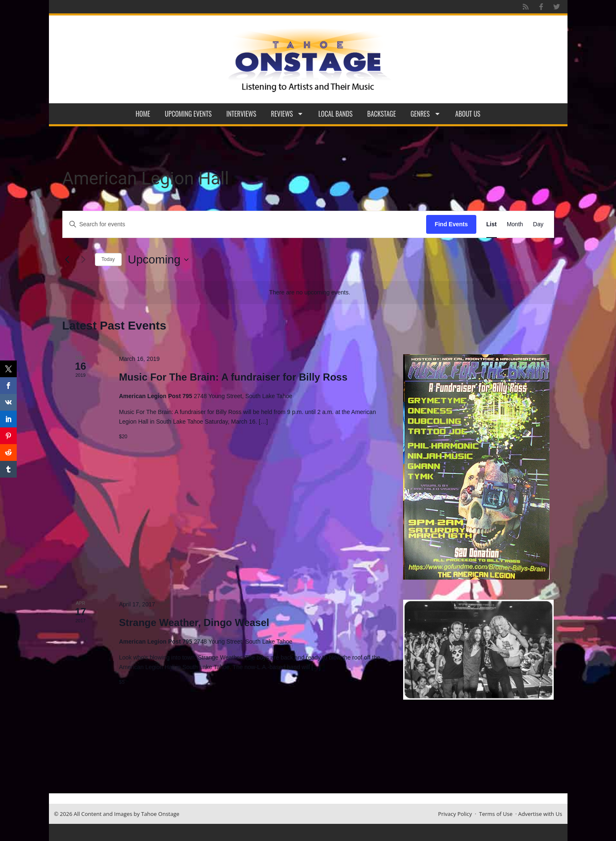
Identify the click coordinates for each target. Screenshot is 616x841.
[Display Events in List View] (492, 224)
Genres (426, 114)
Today (108, 259)
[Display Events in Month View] (515, 224)
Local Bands (335, 114)
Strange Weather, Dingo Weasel (194, 622)
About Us (468, 114)
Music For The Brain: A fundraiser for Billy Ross (233, 377)
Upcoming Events (188, 114)
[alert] (310, 293)
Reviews (288, 114)
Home (143, 114)
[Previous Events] (67, 260)
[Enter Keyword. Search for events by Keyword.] (245, 224)
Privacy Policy (455, 814)
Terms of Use (496, 814)
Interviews (241, 114)
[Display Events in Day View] (538, 224)
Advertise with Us (540, 814)
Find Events (451, 224)
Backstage (382, 114)
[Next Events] (84, 260)
